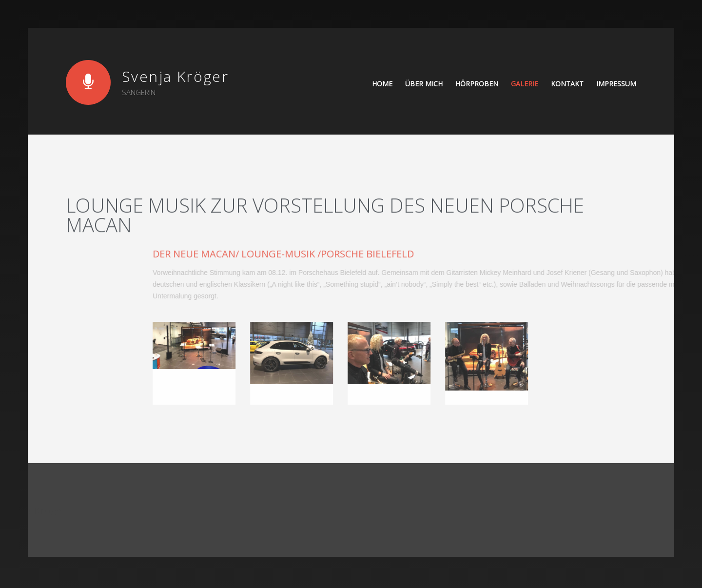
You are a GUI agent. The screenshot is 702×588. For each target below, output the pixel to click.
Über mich (424, 84)
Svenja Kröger (175, 76)
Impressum (616, 84)
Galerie (525, 84)
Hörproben (477, 84)
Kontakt (567, 84)
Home (382, 84)
